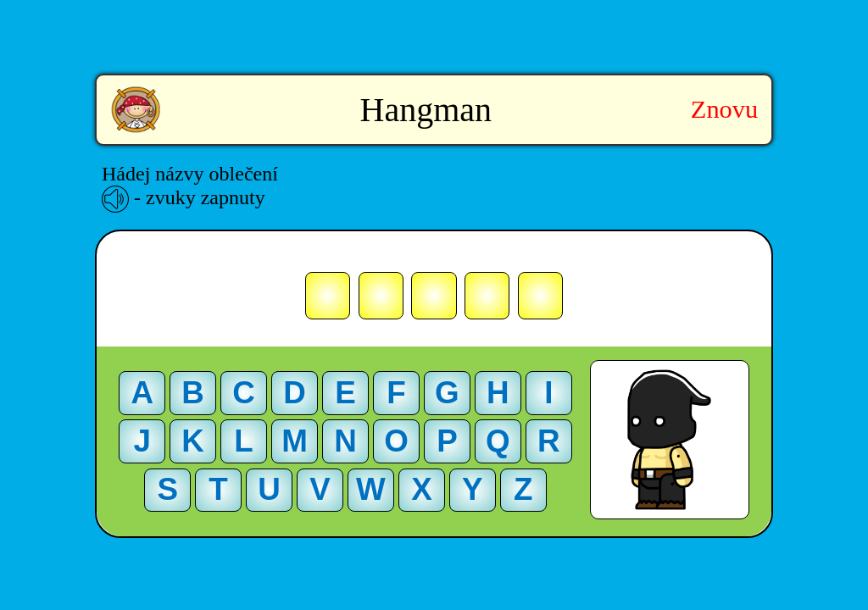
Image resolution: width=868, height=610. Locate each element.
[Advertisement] (434, 25)
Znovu (724, 109)
